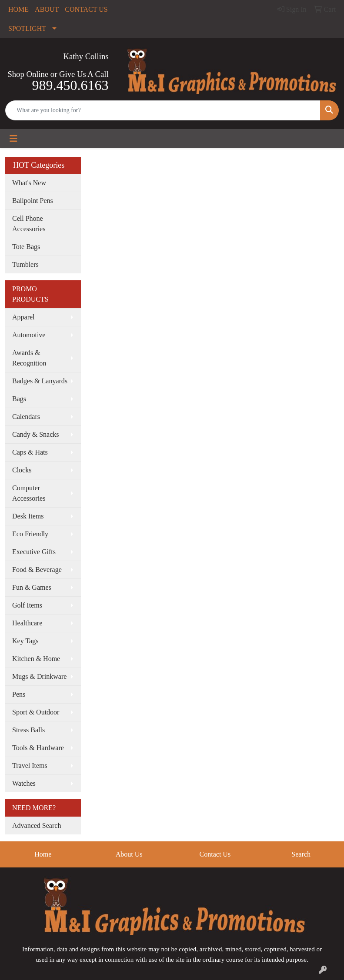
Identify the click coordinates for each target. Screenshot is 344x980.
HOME (18, 9)
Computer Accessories (29, 493)
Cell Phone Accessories (29, 224)
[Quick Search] (163, 110)
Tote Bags (26, 247)
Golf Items (27, 605)
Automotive (29, 335)
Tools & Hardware (38, 748)
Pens (19, 694)
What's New (29, 183)
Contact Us (215, 854)
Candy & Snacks (36, 434)
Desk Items (28, 516)
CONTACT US (86, 9)
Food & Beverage (37, 570)
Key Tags (25, 641)
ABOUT (47, 9)
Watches (24, 783)
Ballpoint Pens (33, 201)
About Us (129, 854)
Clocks (22, 470)
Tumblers (25, 264)
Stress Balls (28, 730)
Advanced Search (37, 826)
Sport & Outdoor (36, 712)
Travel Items (30, 766)
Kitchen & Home (36, 659)
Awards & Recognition (29, 358)
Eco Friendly (30, 534)
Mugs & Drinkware (39, 676)
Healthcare (27, 623)
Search (301, 854)
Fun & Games (32, 587)
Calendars (26, 417)
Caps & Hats (30, 452)
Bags (19, 399)
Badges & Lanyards (40, 381)
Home (43, 854)
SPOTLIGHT (27, 28)
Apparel (23, 317)
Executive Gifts (34, 552)
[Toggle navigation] (13, 139)
